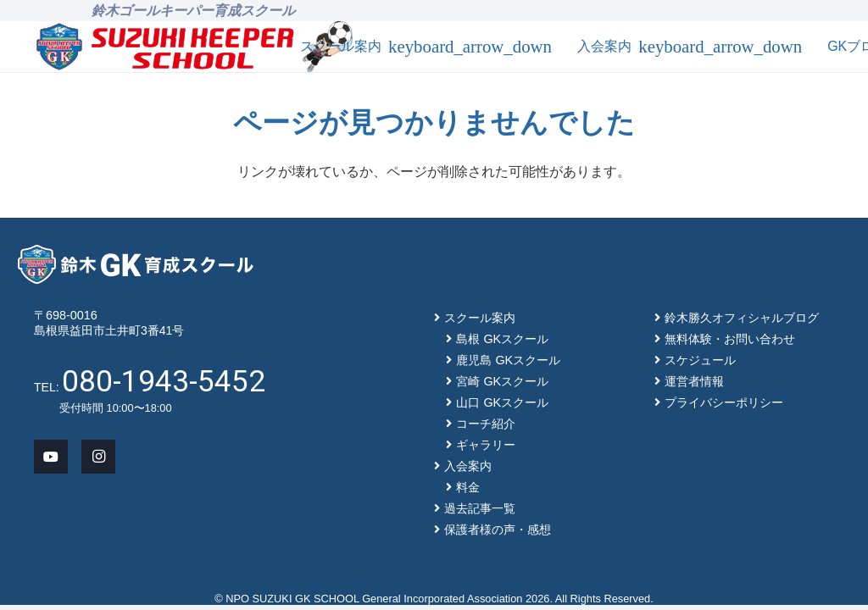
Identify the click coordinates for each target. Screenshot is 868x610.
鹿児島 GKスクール (508, 360)
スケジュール (700, 360)
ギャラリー (486, 445)
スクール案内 (480, 318)
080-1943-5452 (164, 381)
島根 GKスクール (502, 339)
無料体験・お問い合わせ (730, 339)
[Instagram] (98, 457)
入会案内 (468, 466)
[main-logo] (165, 47)
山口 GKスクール (502, 402)
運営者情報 (694, 381)
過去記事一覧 (480, 508)
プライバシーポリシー (724, 402)
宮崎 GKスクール (502, 381)
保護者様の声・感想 (498, 530)
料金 (468, 487)
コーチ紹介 (486, 424)
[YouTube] (51, 457)
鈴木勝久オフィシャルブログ (742, 318)
